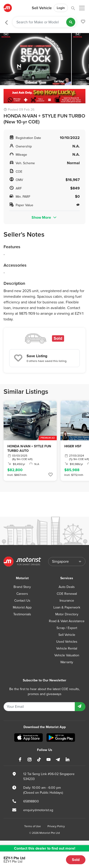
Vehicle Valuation (67, 655)
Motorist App (22, 607)
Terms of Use (33, 826)
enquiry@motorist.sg (38, 810)
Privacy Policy (56, 826)
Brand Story (22, 587)
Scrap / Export (67, 628)
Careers (22, 594)
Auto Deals (67, 587)
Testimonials (22, 614)
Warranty (67, 662)
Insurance (67, 601)
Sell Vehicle (42, 8)
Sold (76, 860)
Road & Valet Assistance (67, 621)
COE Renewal (67, 594)
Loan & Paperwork (67, 607)
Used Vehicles (67, 642)
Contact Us (22, 601)
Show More (44, 217)
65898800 (31, 801)
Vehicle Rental (67, 648)
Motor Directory (67, 614)
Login (61, 8)
